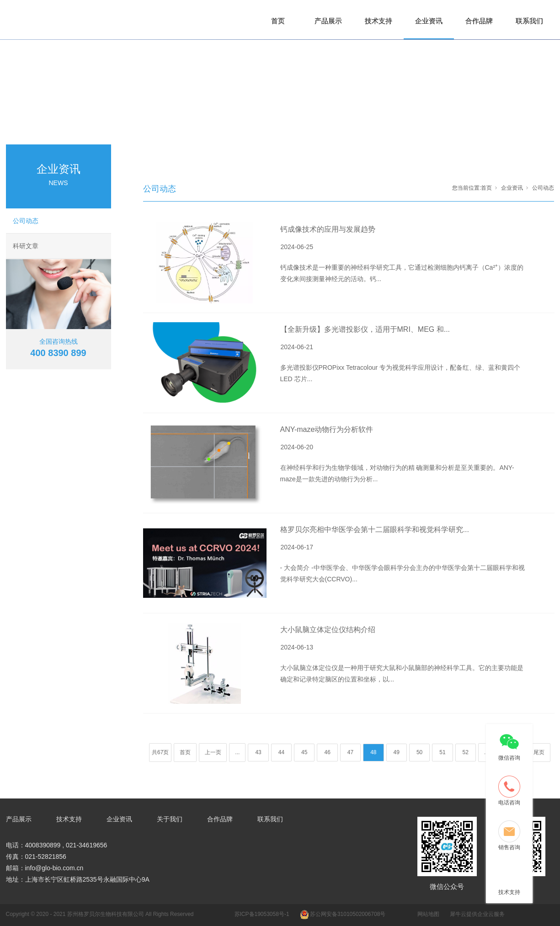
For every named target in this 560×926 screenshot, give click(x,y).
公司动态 (26, 221)
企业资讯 (429, 21)
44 (281, 752)
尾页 (539, 752)
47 (350, 752)
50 (419, 752)
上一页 (213, 752)
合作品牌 (479, 21)
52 (466, 752)
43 (258, 752)
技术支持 (379, 21)
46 (327, 752)
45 (304, 752)
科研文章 (26, 246)
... (237, 752)
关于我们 (170, 819)
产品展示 (328, 21)
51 (442, 752)
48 (373, 752)
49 (397, 752)
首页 (278, 21)
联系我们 (529, 21)
